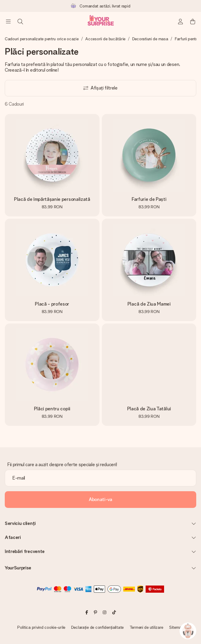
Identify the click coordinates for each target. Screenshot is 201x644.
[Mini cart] (193, 21)
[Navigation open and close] (8, 21)
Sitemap (176, 627)
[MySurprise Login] (181, 21)
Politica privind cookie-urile (41, 627)
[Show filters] (100, 88)
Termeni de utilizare (146, 627)
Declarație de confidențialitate (97, 627)
